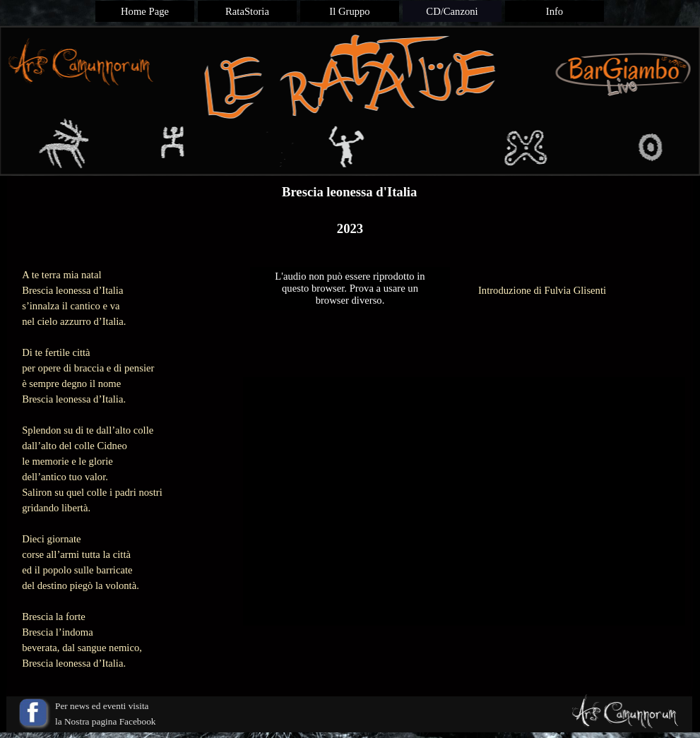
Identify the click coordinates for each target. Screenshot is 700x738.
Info (554, 11)
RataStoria (247, 11)
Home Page (145, 11)
